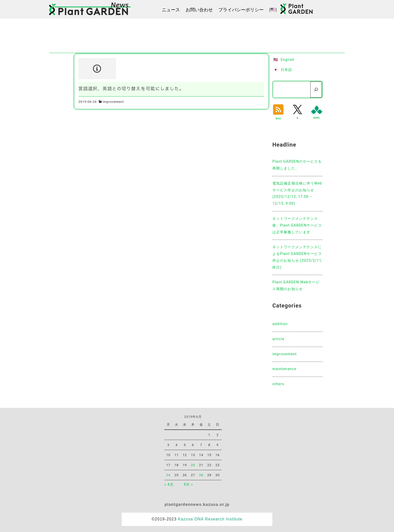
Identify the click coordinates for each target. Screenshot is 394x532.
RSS (278, 119)
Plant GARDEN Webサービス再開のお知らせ (296, 286)
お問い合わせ (199, 10)
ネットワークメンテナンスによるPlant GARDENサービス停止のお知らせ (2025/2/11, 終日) (297, 257)
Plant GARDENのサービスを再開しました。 (297, 165)
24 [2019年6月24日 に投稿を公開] (168, 475)
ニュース (171, 10)
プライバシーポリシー (241, 10)
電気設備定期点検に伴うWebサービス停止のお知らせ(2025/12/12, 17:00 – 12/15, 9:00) (297, 193)
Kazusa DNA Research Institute (210, 519)
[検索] (316, 90)
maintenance (284, 369)
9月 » (188, 485)
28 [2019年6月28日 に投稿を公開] (201, 475)
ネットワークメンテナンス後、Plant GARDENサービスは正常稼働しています (297, 225)
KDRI (317, 118)
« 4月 (169, 485)
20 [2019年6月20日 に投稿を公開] (193, 465)
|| (273, 10)
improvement (113, 102)
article (278, 339)
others (278, 384)
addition (280, 324)
